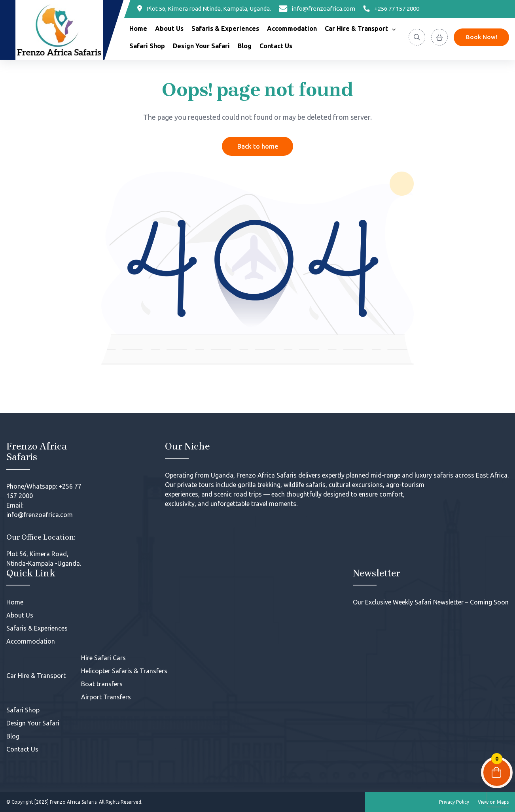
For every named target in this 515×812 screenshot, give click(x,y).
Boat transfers (102, 684)
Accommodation (292, 28)
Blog (245, 46)
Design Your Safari (201, 46)
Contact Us (276, 46)
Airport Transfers (106, 697)
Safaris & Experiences (225, 28)
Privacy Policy (454, 802)
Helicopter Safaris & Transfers (124, 671)
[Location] (204, 9)
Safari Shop (147, 46)
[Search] (417, 37)
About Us (169, 28)
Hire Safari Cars (103, 658)
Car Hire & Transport (356, 28)
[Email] (317, 9)
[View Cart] (439, 37)
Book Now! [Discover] (482, 37)
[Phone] (391, 9)
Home (138, 28)
